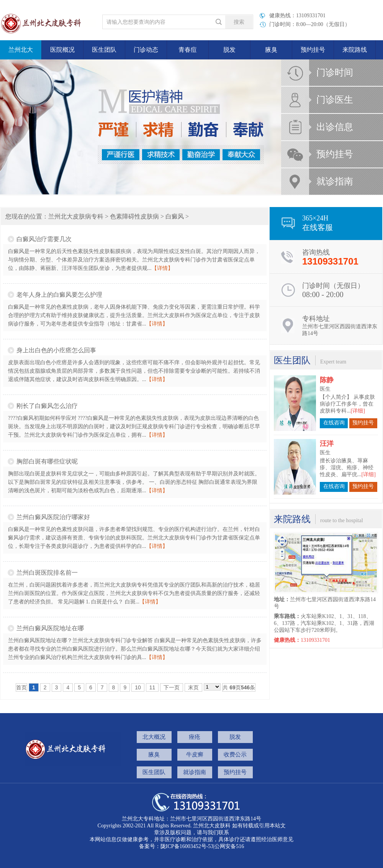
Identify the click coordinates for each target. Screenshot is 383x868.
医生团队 (104, 50)
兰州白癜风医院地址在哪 (50, 628)
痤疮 (195, 737)
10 (138, 687)
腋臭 (271, 50)
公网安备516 (229, 846)
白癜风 (175, 216)
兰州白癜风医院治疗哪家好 (53, 517)
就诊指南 (335, 181)
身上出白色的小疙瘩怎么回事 (56, 350)
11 (152, 687)
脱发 (229, 50)
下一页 (172, 687)
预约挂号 (313, 50)
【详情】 (162, 268)
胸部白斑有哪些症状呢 (47, 461)
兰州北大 (21, 50)
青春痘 (188, 50)
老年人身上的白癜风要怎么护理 (59, 295)
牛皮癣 (195, 755)
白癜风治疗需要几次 (44, 239)
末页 (193, 687)
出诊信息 (335, 127)
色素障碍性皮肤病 (134, 216)
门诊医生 (335, 100)
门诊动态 (146, 50)
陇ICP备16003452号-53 (187, 846)
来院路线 (355, 50)
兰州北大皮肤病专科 (76, 216)
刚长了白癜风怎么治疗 (47, 406)
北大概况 (154, 737)
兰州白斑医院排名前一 (47, 573)
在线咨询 (334, 416)
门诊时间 (335, 72)
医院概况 (62, 50)
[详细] (358, 404)
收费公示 (235, 755)
